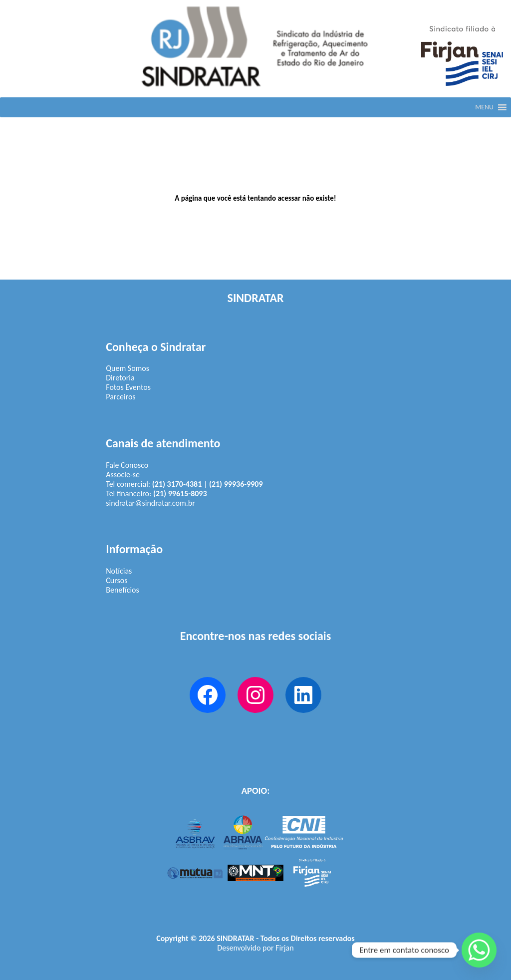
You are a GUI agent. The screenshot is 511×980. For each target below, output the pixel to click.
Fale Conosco (127, 465)
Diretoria (120, 378)
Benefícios (123, 590)
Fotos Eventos (128, 387)
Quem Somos (128, 368)
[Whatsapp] (479, 950)
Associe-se (123, 475)
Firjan (285, 948)
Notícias (119, 571)
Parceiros (121, 397)
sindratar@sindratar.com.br (150, 503)
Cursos (117, 580)
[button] (484, 107)
